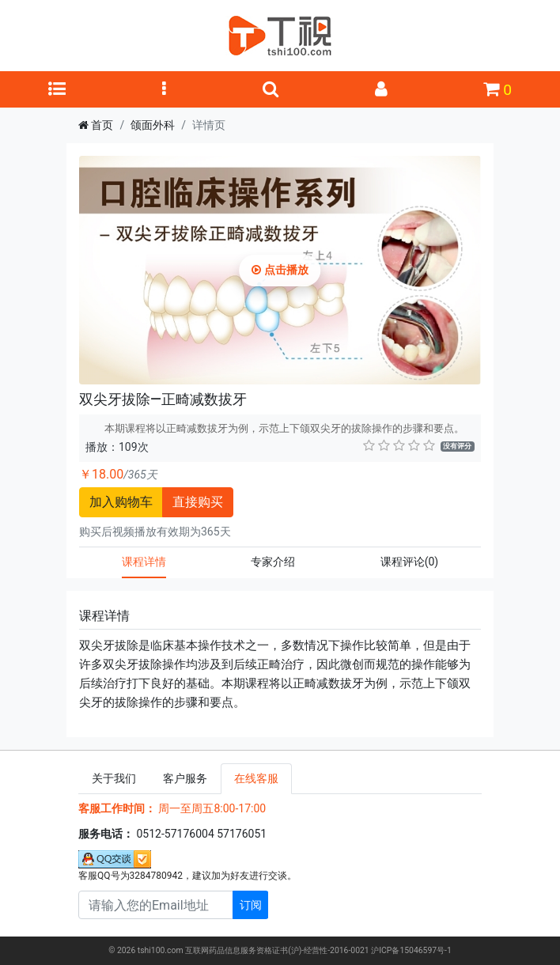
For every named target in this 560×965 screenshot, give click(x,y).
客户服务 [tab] (185, 778)
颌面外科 (153, 125)
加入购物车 (121, 502)
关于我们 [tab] (114, 778)
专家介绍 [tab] (273, 562)
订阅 (251, 905)
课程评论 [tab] (410, 562)
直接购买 (198, 502)
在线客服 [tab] (256, 778)
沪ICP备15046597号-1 (411, 950)
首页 (102, 125)
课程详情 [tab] (144, 562)
